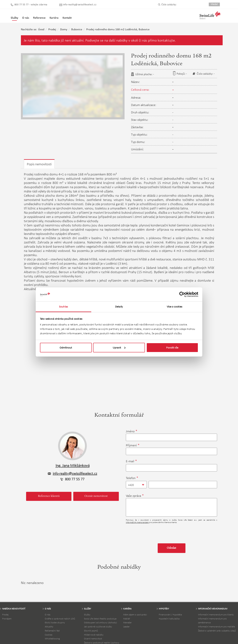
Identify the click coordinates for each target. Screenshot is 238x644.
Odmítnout (66, 348)
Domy (64, 30)
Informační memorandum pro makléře (216, 627)
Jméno (130, 431)
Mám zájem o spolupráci (135, 615)
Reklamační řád (52, 631)
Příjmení (131, 445)
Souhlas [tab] (63, 307)
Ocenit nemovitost (96, 496)
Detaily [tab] (119, 307)
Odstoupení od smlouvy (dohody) (100, 622)
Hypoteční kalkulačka (169, 619)
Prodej (52, 30)
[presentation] (154, 532)
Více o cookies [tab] (175, 307)
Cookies (49, 635)
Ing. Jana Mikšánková (73, 466)
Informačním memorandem (137, 522)
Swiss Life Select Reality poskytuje (100, 619)
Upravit (119, 348)
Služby (14, 18)
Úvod (41, 30)
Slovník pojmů (91, 631)
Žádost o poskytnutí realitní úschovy (102, 643)
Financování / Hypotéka (170, 615)
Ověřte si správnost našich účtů (60, 619)
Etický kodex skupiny (55, 622)
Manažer (127, 622)
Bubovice (77, 30)
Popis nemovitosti (39, 164)
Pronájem (7, 619)
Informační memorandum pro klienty (216, 615)
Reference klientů (49, 496)
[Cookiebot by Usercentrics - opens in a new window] (182, 294)
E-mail (130, 461)
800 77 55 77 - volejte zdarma (31, 5)
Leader (126, 627)
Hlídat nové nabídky (94, 635)
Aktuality (49, 627)
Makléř (127, 619)
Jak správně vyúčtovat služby (98, 627)
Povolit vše (172, 348)
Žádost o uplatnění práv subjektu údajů (217, 631)
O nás (48, 615)
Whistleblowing (52, 639)
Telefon (131, 478)
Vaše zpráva (133, 496)
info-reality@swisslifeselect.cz (80, 5)
